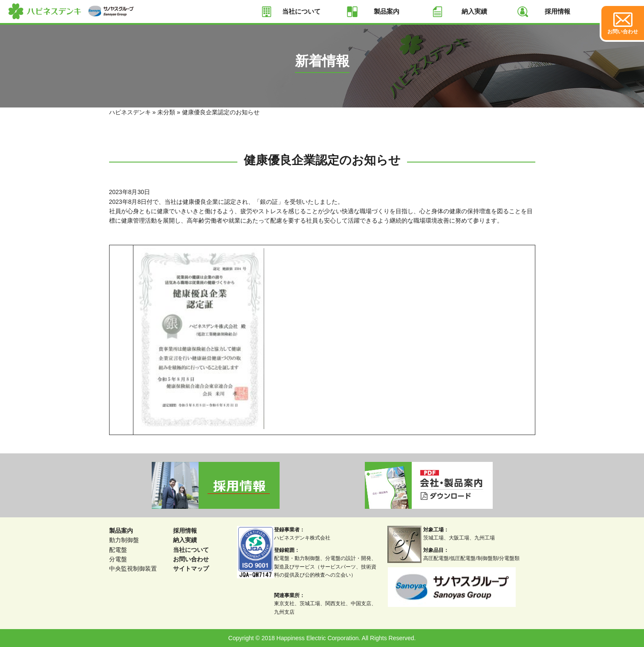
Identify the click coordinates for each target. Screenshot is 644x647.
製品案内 (387, 11)
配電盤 (118, 550)
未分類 (166, 112)
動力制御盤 (124, 540)
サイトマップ (191, 569)
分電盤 (118, 559)
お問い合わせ (191, 559)
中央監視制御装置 (133, 569)
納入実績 (474, 11)
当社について (301, 11)
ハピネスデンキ (130, 112)
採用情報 (557, 11)
